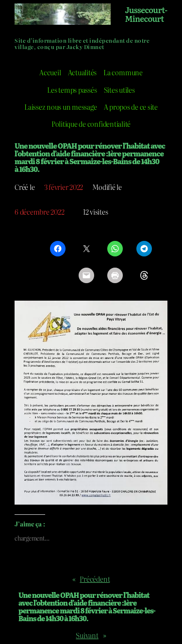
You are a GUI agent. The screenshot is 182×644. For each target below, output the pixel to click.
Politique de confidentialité (91, 124)
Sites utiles (119, 90)
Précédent (95, 579)
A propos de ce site (131, 107)
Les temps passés (72, 90)
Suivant (87, 635)
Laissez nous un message (60, 107)
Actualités (83, 72)
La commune (123, 72)
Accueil (50, 72)
